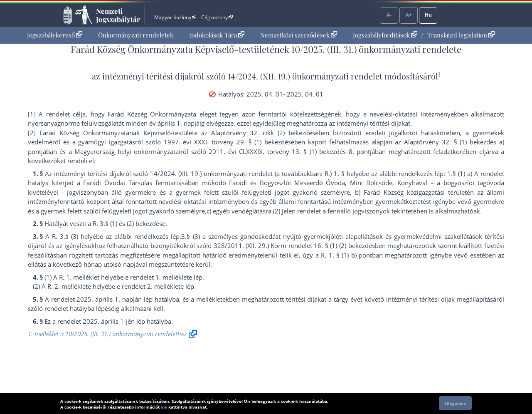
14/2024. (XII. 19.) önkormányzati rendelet (305, 76)
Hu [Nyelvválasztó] (428, 15)
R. (95, 223)
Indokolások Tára (217, 35)
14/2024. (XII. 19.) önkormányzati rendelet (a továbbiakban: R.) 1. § (247, 174)
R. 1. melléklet (79, 277)
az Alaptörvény (417, 142)
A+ (409, 15)
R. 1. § (330, 255)
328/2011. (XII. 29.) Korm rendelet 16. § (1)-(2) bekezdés (294, 245)
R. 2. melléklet (68, 286)
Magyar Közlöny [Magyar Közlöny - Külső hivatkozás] (175, 17)
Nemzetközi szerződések (299, 35)
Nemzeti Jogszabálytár (118, 15)
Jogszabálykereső (55, 35)
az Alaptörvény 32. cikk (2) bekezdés (258, 133)
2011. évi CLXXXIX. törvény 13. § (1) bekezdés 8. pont (289, 151)
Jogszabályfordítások (385, 35)
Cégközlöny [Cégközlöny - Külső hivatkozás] (217, 17)
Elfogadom (455, 403)
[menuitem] (55, 35)
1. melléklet (172, 277)
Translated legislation (461, 35)
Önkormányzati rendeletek (136, 35)
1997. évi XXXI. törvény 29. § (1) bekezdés (227, 142)
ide (164, 407)
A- (389, 15)
